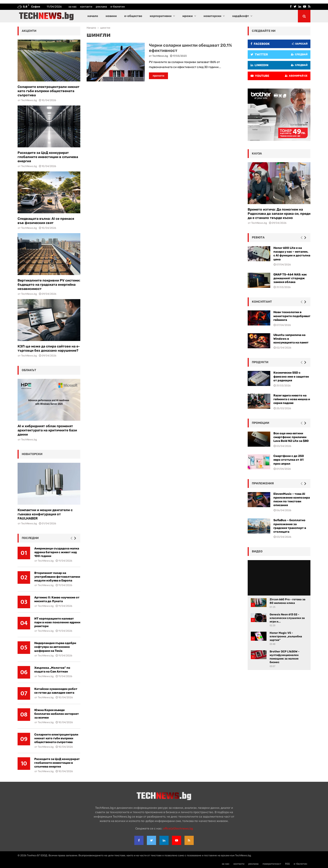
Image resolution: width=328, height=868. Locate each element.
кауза (257, 154)
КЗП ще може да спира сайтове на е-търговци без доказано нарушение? (49, 348)
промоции (261, 423)
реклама (101, 7)
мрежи (188, 16)
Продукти (260, 362)
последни (30, 538)
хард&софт (241, 16)
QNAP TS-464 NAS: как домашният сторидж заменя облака (290, 278)
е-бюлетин (118, 7)
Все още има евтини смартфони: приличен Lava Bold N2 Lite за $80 (291, 437)
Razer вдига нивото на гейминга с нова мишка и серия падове (292, 399)
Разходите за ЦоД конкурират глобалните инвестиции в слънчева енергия (48, 157)
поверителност (272, 864)
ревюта (258, 237)
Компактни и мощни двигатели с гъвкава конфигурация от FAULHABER (45, 514)
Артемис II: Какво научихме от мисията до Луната (57, 599)
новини (111, 16)
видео (257, 551)
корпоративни (161, 16)
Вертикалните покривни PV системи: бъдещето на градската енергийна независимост (49, 285)
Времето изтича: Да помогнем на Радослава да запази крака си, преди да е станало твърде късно (279, 214)
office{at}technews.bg (178, 829)
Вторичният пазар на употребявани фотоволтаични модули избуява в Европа (57, 577)
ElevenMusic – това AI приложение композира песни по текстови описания (292, 500)
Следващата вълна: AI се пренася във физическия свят (46, 221)
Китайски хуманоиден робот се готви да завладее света (56, 691)
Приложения (263, 483)
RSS (287, 864)
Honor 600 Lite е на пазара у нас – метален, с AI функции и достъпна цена (292, 254)
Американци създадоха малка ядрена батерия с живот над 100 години (57, 552)
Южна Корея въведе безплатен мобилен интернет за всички (57, 714)
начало (93, 16)
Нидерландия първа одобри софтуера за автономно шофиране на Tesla (55, 647)
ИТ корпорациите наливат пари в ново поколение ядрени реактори (57, 622)
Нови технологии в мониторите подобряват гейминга (292, 316)
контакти (86, 7)
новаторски (212, 16)
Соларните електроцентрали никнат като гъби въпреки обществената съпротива (49, 91)
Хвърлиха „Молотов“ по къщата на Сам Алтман (52, 670)
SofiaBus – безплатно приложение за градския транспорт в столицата (290, 526)
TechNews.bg (160, 56)
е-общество (133, 16)
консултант (262, 302)
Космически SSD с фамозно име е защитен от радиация (291, 376)
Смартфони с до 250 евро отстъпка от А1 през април (289, 460)
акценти (29, 31)
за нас (72, 7)
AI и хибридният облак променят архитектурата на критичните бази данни (47, 430)
